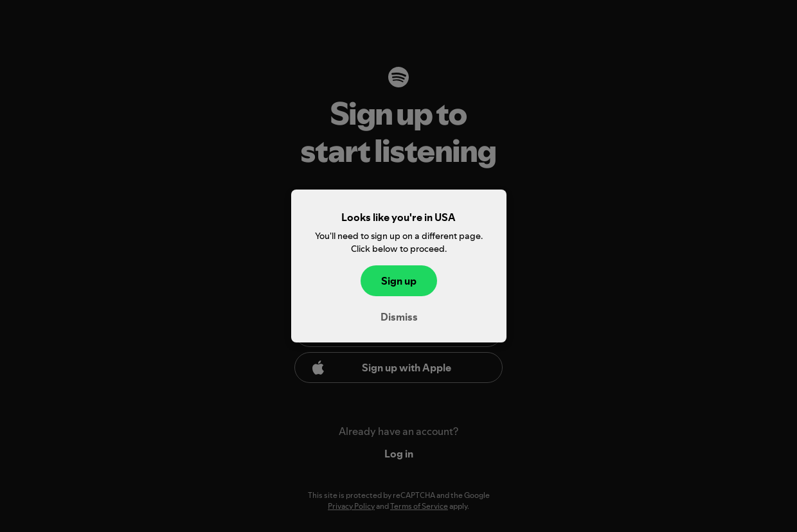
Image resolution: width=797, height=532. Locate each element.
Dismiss (398, 317)
